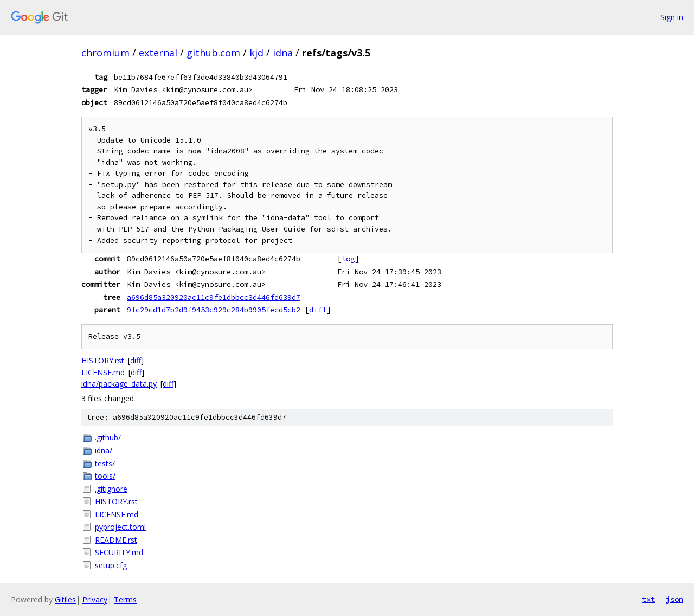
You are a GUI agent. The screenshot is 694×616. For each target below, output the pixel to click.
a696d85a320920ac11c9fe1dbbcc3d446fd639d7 (214, 297)
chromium (105, 53)
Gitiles (65, 599)
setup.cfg (111, 565)
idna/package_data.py (119, 384)
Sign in (672, 17)
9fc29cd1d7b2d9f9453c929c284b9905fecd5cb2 (214, 310)
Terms (125, 599)
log (348, 259)
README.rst (116, 540)
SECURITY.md (119, 552)
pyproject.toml (120, 527)
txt (648, 599)
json (674, 599)
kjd (256, 53)
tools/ (105, 476)
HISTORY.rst (103, 360)
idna (283, 53)
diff (318, 310)
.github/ (108, 437)
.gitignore (111, 489)
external (158, 53)
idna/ (104, 450)
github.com (213, 53)
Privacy (95, 599)
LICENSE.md (103, 372)
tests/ (105, 463)
